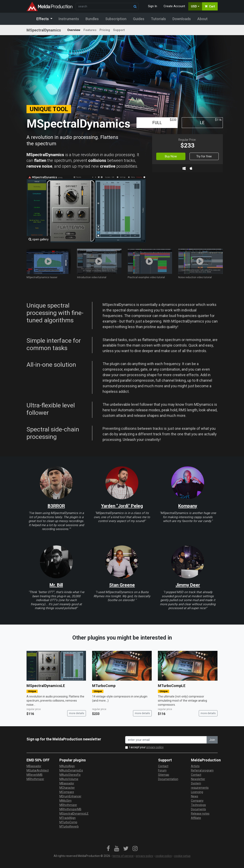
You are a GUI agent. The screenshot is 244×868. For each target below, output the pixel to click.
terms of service (123, 856)
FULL (164, 122)
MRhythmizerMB (70, 809)
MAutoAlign (67, 766)
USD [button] (194, 6)
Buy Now (171, 156)
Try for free (204, 156)
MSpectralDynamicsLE (46, 686)
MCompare (67, 792)
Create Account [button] (174, 6)
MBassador (34, 766)
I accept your (146, 747)
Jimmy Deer (188, 585)
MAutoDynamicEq (71, 770)
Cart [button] (210, 6)
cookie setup (182, 856)
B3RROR (56, 506)
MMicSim (65, 801)
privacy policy (155, 747)
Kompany (188, 506)
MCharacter (67, 788)
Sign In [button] (153, 6)
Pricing (105, 30)
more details (77, 713)
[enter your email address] (166, 740)
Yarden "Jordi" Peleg (122, 506)
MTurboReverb (69, 827)
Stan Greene (122, 585)
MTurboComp (104, 686)
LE (211, 122)
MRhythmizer (35, 779)
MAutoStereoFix (70, 775)
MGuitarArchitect (38, 770)
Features (90, 30)
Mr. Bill (56, 585)
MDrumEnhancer (70, 796)
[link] (108, 849)
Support (119, 30)
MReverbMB (35, 775)
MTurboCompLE (172, 686)
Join (212, 740)
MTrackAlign (68, 818)
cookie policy (164, 856)
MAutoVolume (69, 779)
